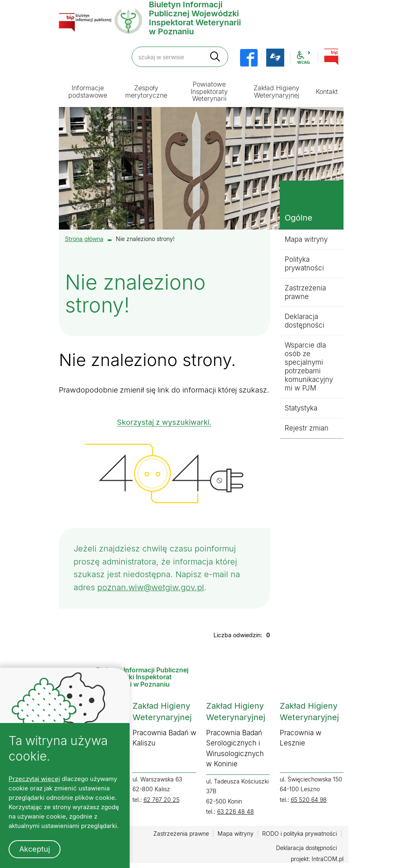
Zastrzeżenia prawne (305, 292)
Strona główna (84, 239)
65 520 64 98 (309, 801)
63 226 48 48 (236, 813)
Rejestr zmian (307, 428)
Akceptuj (35, 849)
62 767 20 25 (162, 801)
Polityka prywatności (304, 264)
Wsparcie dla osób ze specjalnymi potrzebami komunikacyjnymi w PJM (309, 367)
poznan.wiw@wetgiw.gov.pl (151, 589)
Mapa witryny (306, 239)
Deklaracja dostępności (304, 321)
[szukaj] (215, 57)
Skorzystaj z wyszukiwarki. (164, 422)
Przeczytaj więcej (34, 779)
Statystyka (301, 408)
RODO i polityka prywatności (300, 835)
